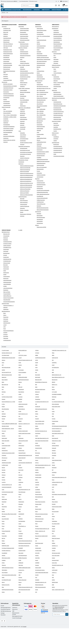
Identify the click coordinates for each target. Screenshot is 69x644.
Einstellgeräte (21, 163)
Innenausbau (40, 177)
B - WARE (21, 234)
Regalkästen (6, 294)
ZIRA (20, 608)
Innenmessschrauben (25, 46)
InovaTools (54, 464)
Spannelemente (7, 104)
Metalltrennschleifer (41, 131)
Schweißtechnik (40, 200)
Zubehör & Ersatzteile (41, 179)
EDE (36, 410)
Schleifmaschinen (41, 206)
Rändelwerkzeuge (7, 69)
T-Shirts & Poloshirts (58, 73)
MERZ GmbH (4, 512)
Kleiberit (37, 484)
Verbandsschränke (57, 87)
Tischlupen (22, 146)
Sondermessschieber (25, 36)
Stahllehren (23, 88)
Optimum (4, 531)
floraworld (21, 424)
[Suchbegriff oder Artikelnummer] (29, 6)
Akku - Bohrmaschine (41, 95)
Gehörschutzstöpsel (58, 94)
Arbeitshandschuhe (58, 102)
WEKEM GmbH (55, 598)
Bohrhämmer (40, 127)
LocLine (20, 500)
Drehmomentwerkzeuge (42, 42)
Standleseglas (23, 142)
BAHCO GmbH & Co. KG (57, 381)
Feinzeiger (22, 50)
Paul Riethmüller (22, 536)
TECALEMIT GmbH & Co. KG (58, 579)
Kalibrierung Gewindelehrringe (27, 185)
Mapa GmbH (4, 507)
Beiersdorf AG (55, 385)
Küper (53, 493)
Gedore (38, 76)
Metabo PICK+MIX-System (42, 102)
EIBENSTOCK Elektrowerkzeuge (44, 166)
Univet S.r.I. (54, 587)
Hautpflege (56, 127)
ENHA (36, 417)
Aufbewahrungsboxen (57, 65)
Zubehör (55, 88)
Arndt (36, 373)
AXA (36, 378)
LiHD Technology (40, 181)
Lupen (20, 132)
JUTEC (53, 473)
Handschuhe (55, 100)
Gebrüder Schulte (6, 433)
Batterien (39, 70)
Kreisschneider (7, 63)
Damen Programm (56, 67)
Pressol (20, 545)
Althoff (37, 368)
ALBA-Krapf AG (55, 363)
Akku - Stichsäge (40, 117)
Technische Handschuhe (59, 116)
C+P (3, 400)
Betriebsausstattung (6, 316)
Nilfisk (53, 522)
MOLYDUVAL (4, 519)
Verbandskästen (57, 85)
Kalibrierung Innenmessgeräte (27, 194)
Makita (53, 505)
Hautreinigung (57, 125)
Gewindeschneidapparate (9, 97)
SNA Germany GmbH (56, 567)
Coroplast (21, 402)
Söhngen (4, 570)
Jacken (55, 71)
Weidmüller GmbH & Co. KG (41, 598)
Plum (20, 543)
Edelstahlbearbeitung (41, 168)
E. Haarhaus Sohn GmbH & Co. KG (42, 407)
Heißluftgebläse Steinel (42, 146)
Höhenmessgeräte (24, 121)
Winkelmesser (23, 107)
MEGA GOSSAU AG (39, 510)
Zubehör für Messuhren (25, 63)
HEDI (53, 444)
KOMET (3, 489)
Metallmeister (21, 515)
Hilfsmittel (56, 81)
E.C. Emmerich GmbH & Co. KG (58, 407)
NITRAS (4, 524)
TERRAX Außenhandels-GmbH (25, 582)
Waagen (22, 221)
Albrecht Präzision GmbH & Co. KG (26, 366)
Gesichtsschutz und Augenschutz (59, 98)
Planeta (54, 540)
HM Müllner (38, 454)
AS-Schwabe (21, 376)
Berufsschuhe (56, 145)
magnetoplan (38, 505)
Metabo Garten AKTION (42, 231)
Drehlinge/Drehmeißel (8, 67)
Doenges (4, 405)
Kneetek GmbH (38, 486)
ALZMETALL (54, 368)
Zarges (37, 605)
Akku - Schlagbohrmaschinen (43, 97)
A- (59, 1)
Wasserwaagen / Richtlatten (26, 223)
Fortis (3, 427)
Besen (5, 318)
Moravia (20, 519)
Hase (20, 444)
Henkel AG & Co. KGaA (57, 449)
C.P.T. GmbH (55, 398)
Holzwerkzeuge (40, 80)
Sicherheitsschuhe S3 (58, 152)
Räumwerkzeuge (7, 71)
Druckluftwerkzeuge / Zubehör (43, 156)
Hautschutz (56, 123)
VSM (53, 593)
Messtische (23, 158)
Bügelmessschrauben (25, 44)
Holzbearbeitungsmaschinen (43, 164)
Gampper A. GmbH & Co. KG (24, 429)
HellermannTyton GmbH (24, 449)
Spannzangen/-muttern (8, 93)
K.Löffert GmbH (5, 475)
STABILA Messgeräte (23, 572)
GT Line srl (4, 440)
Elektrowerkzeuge (39, 84)
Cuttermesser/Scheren (42, 47)
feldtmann (4, 422)
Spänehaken (6, 80)
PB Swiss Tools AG (39, 536)
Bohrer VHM (6, 34)
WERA (20, 600)
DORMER (20, 405)
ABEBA (37, 361)
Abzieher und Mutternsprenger (43, 59)
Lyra (53, 502)
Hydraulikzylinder (7, 304)
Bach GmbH (38, 381)
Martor (3, 510)
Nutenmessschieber (24, 34)
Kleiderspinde (6, 277)
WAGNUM (37, 596)
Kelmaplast (54, 479)
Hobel (38, 137)
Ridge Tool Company (56, 553)
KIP (53, 481)
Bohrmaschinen (40, 125)
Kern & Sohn (21, 481)
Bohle (3, 393)
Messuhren (22, 57)
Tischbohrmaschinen (41, 187)
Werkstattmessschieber (25, 40)
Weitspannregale (7, 267)
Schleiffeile (39, 162)
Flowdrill (37, 424)
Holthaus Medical (56, 454)
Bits (38, 40)
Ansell (53, 371)
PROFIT (54, 545)
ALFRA (37, 366)
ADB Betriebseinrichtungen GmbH (9, 363)
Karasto (54, 475)
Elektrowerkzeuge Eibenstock (42, 415)
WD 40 (3, 598)
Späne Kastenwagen (8, 285)
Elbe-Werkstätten (6, 415)
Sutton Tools (55, 577)
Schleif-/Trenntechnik (6, 110)
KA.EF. (20, 475)
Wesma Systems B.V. (40, 600)
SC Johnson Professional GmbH (9, 562)
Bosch (53, 393)
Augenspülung (57, 77)
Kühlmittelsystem (7, 327)
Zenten (3, 608)
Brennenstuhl (21, 395)
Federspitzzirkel (24, 119)
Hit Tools (54, 452)
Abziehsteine (6, 144)
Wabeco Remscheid (23, 596)
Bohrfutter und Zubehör (8, 85)
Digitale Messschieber (25, 30)
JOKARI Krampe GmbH (7, 473)
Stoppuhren (23, 217)
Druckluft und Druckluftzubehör (43, 195)
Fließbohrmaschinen (41, 204)
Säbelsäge (39, 135)
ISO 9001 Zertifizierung (6, 627)
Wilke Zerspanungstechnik (41, 603)
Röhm (53, 555)
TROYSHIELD (5, 584)
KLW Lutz (20, 486)
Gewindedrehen (7, 57)
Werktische (6, 242)
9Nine (53, 359)
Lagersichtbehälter (7, 289)
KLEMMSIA (54, 484)
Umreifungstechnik (7, 345)
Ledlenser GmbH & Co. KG (58, 495)
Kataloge (3, 629)
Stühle (5, 275)
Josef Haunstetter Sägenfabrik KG (26, 473)
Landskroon (21, 495)
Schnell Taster (23, 61)
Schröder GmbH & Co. (6, 565)
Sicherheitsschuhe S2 (58, 150)
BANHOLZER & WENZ (23, 383)
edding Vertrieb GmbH (23, 410)
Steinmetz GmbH (56, 575)
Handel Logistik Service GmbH (25, 442)
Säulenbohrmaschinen (42, 189)
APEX (20, 373)
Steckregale (6, 256)
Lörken (37, 500)
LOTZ (53, 500)
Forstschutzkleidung (58, 38)
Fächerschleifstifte (7, 116)
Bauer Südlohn (5, 385)
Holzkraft (4, 457)
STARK (20, 575)
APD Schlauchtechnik (6, 373)
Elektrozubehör (40, 28)
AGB (13, 627)
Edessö (3, 412)
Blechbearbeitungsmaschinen (43, 212)
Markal (20, 507)
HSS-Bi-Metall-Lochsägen (9, 134)
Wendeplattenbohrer (8, 65)
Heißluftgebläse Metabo (42, 143)
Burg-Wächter (21, 398)
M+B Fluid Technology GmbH (8, 505)
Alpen (3, 368)
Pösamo (54, 543)
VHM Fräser (6, 49)
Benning (20, 388)
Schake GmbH (38, 562)
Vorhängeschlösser (41, 74)
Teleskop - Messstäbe (25, 219)
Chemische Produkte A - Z (9, 310)
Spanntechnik (5, 84)
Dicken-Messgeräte (24, 209)
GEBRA (53, 429)
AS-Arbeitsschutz (56, 373)
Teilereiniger (6, 343)
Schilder (5, 290)
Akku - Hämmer (40, 100)
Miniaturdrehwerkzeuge (8, 55)
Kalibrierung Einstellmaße (26, 171)
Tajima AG (4, 579)
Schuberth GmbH (22, 565)
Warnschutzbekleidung (58, 48)
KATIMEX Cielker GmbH (40, 479)
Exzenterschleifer (41, 139)
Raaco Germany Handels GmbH (42, 550)
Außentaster (23, 113)
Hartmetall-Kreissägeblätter (9, 132)
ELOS (3, 417)
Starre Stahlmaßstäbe (25, 101)
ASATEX (4, 376)
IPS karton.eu (5, 466)
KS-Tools (4, 493)
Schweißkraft (5, 567)
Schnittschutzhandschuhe (59, 112)
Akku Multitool (40, 108)
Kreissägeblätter (7, 130)
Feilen (5, 112)
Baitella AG (4, 383)
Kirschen (4, 484)
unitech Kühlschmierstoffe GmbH (42, 587)
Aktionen (37, 229)
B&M (53, 378)
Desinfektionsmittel (58, 129)
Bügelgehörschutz (57, 92)
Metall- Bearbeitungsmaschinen (44, 199)
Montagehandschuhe (58, 110)
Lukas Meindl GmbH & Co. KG (25, 502)
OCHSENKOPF (22, 527)
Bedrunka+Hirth (7, 238)
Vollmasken (56, 63)
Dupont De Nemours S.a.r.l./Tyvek (9, 407)
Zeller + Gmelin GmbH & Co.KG (59, 605)
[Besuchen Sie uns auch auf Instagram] (5, 637)
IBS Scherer (38, 462)
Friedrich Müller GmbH (40, 427)
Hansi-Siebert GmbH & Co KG (58, 442)
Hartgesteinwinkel (24, 150)
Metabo (54, 512)
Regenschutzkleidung (58, 44)
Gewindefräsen (7, 59)
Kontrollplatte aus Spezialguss (27, 154)
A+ (56, 1)
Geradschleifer (40, 129)
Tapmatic (37, 579)
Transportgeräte (7, 281)
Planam (37, 540)
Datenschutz (15, 625)
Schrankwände (6, 240)
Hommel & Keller (39, 457)
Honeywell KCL (5, 459)
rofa (36, 555)
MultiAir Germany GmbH (57, 519)
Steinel (37, 575)
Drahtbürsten (6, 126)
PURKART (21, 550)
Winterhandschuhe (58, 117)
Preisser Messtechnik (6, 545)
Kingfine (37, 481)
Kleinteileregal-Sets (8, 263)
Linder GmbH (55, 498)
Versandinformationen (6, 625)
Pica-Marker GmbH (56, 538)
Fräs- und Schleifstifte (8, 114)
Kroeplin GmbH (39, 489)
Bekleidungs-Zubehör (58, 34)
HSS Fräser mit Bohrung (8, 45)
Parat (53, 533)
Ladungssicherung (7, 108)
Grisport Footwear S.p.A (57, 437)
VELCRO (37, 589)
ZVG (36, 608)
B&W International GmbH (7, 381)
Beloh (3, 388)
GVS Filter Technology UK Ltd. (42, 440)
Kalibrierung (21, 165)
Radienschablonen (24, 84)
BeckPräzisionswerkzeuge (24, 385)
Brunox (53, 395)
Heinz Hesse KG (55, 447)
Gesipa (37, 433)
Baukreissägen (40, 220)
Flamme (4, 424)
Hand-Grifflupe (23, 136)
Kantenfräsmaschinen (41, 158)
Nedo (20, 522)
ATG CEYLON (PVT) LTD (7, 378)
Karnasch (20, 479)
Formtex (54, 424)
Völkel (3, 593)
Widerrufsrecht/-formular (16, 629)
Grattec (20, 437)
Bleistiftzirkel (23, 115)
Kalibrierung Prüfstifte (25, 200)
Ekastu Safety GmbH (56, 412)
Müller (37, 519)
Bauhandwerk (40, 78)
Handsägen (6, 140)
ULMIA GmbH (55, 584)
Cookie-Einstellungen (17, 634)
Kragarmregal (6, 273)
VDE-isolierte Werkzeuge (42, 64)
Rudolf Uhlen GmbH (39, 558)
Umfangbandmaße (24, 103)
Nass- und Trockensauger (42, 172)
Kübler (20, 493)
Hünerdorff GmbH (22, 462)
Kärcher (3, 479)
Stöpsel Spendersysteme (59, 96)
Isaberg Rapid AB (22, 466)
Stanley (54, 572)
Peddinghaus (55, 536)
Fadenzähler (23, 134)
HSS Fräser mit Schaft (8, 47)
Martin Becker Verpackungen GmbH (59, 507)
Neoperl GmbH (38, 522)
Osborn (54, 531)
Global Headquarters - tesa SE (8, 437)
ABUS (53, 361)
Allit (53, 366)
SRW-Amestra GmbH (6, 572)
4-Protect (37, 359)
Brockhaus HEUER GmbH (40, 395)
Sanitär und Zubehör (41, 82)
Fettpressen (6, 323)
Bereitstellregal (7, 258)
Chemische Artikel (6, 308)
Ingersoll (37, 464)
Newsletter (3, 631)
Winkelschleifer (40, 87)
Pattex (3, 536)
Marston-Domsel (39, 507)
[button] (56, 6)
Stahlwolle (6, 148)
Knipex (53, 486)
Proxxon (37, 548)
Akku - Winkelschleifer (42, 119)
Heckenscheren (40, 228)
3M (19, 359)
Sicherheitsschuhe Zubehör (59, 156)
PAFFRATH (21, 533)
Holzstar (20, 457)
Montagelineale (23, 98)
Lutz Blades (38, 502)
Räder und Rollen (7, 296)
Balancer (39, 144)
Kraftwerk (21, 489)
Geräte (55, 57)
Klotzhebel (39, 53)
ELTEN (20, 417)
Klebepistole (40, 148)
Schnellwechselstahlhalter (9, 98)
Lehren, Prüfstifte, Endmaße (25, 65)
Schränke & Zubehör (8, 248)
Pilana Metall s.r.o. (22, 540)
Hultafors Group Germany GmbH (9, 462)
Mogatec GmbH (38, 517)
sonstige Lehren (23, 86)
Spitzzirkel (22, 127)
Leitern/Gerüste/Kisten (8, 292)
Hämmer (39, 45)
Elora (53, 415)
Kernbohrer (6, 78)
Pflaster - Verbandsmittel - (59, 83)
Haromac (4, 444)
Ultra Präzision (5, 587)
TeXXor (54, 582)
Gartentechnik (38, 216)
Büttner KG (38, 398)
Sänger (37, 560)
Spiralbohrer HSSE (7, 32)
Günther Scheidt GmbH (23, 440)
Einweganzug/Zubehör (58, 36)
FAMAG (37, 420)
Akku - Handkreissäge (41, 113)
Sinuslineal (22, 99)
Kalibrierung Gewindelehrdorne (27, 183)
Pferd (36, 538)
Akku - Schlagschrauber (42, 98)
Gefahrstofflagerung (8, 300)
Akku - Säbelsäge (40, 115)
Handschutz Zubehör (58, 119)
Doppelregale (6, 254)
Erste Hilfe (54, 75)
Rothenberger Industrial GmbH (25, 558)
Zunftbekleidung (57, 50)
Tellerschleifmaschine (42, 208)
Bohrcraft (21, 393)
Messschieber (21, 27)
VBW (20, 589)
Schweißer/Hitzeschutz (59, 114)
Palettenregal (6, 271)
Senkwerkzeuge (7, 42)
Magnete (5, 102)
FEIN (53, 420)
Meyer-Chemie (55, 515)
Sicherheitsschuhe (56, 143)
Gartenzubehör (40, 226)
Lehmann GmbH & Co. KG (7, 498)
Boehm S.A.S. (55, 390)
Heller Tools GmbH (6, 449)
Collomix (37, 400)
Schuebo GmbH (39, 565)
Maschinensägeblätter (8, 138)
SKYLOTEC (37, 567)
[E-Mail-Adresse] (59, 630)
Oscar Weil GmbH (6, 533)
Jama (53, 466)
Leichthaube (56, 61)
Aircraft (20, 363)
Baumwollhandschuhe (58, 104)
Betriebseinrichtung (6, 236)
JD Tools (20, 470)
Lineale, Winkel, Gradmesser (25, 90)
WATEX (53, 596)
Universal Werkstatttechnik (43, 202)
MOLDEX (54, 517)
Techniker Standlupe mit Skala (26, 144)
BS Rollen (4, 398)
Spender (55, 131)
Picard (3, 540)
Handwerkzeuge (39, 27)
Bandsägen (39, 210)
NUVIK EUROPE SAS (23, 355)
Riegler (3, 555)
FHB (53, 422)
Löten (5, 331)
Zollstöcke (22, 225)
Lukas (3, 502)
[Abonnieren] (67, 630)
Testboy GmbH (38, 582)
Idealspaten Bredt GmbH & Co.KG (26, 464)
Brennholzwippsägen (41, 222)
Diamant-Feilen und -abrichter (10, 146)
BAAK (20, 381)
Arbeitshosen (56, 30)
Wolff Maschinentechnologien (8, 605)
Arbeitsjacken (56, 32)
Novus (37, 524)
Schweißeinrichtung (8, 252)
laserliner (37, 495)
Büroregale (6, 269)
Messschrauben (22, 42)
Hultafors (54, 459)
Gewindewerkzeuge (8, 40)
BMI (36, 390)
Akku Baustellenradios (42, 104)
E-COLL (3, 410)
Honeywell (54, 457)
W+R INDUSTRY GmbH (7, 596)
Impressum (15, 623)
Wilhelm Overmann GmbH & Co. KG (26, 603)
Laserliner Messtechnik (25, 215)
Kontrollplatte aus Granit (25, 152)
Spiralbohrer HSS (7, 30)
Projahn (3, 548)
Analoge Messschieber (25, 28)
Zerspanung (4, 28)
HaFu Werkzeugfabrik (56, 440)
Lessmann (37, 498)
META (36, 512)
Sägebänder (6, 128)
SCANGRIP (21, 562)
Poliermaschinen (40, 185)
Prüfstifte (22, 82)
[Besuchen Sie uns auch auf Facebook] (2, 637)
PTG (53, 548)
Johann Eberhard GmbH (57, 470)
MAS (19, 510)
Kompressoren (40, 154)
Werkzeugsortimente (41, 68)
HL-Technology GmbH (6, 454)
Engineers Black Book (8, 82)
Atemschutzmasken (58, 54)
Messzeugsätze (23, 32)
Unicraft (20, 587)
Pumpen (39, 175)
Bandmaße (22, 207)
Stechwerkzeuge (7, 61)
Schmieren (6, 339)
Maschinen (38, 183)
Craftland (37, 402)
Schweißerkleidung (58, 46)
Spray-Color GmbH (56, 570)
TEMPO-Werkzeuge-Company (8, 582)
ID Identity (4, 464)
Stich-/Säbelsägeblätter (8, 136)
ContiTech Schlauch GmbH (7, 402)
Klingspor (4, 486)
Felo (19, 422)
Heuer (3, 452)
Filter (55, 56)
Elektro (5, 319)
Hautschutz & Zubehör (57, 121)
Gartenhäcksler (40, 224)
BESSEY (54, 388)
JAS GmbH (4, 470)
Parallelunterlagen (24, 80)
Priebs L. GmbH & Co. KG (40, 545)
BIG (19, 390)
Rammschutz (6, 283)
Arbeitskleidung (55, 28)
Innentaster (23, 123)
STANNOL (4, 575)
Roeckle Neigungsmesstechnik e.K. (26, 555)
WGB (53, 600)
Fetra (36, 422)
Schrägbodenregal (7, 265)
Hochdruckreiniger (41, 170)
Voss (36, 593)
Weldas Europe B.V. (6, 600)
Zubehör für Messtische (25, 159)
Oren (20, 531)
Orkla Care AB (38, 531)
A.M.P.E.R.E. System (23, 361)
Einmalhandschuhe (58, 108)
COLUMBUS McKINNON (57, 400)
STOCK (3, 577)
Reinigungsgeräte (40, 173)
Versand (25, 642)
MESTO (20, 512)
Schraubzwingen (7, 106)
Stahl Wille (37, 572)
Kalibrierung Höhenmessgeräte (27, 192)
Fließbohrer (6, 36)
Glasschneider (40, 55)
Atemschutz (55, 52)
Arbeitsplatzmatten (7, 287)
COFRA (20, 400)
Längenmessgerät (24, 213)
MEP (53, 510)
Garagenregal (6, 261)
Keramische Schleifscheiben (9, 142)
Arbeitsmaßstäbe (24, 92)
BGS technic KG (5, 390)
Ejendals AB (38, 412)
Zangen (38, 43)
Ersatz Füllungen (57, 79)
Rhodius (37, 553)
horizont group (22, 459)
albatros (4, 366)
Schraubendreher (40, 34)
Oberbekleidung (57, 42)
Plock (3, 543)
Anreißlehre (23, 111)
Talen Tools (21, 579)
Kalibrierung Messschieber (26, 196)
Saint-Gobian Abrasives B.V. (24, 560)
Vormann (20, 593)
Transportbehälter (7, 298)
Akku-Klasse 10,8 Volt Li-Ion (43, 89)
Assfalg (37, 376)
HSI (36, 459)
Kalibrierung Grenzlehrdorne (26, 187)
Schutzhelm (56, 139)
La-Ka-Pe (4, 495)
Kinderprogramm (56, 133)
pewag (20, 538)
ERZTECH (4, 420)
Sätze (21, 59)
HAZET (37, 444)
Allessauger (39, 150)
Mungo (3, 522)
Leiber (20, 498)
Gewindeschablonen (24, 76)
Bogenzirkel (23, 117)
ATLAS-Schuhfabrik (23, 378)
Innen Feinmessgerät (25, 54)
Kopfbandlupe (23, 138)
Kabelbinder (6, 325)
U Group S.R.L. (22, 584)
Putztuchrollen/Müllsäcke (9, 335)
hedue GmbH (5, 447)
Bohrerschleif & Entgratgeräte (43, 214)
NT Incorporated (55, 524)
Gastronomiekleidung (58, 40)
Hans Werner (38, 442)
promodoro (21, 548)
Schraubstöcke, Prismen (24, 161)
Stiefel (55, 154)
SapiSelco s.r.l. (55, 560)
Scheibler (54, 562)
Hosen (55, 69)
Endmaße (22, 67)
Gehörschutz (55, 90)
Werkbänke (6, 244)
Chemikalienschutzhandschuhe (60, 106)
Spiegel (5, 279)
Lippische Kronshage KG (7, 500)
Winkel (22, 105)
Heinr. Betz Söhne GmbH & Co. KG (42, 447)
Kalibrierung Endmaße (25, 174)
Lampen (5, 329)
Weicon (20, 598)
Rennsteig (21, 553)
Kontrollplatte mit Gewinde (26, 156)
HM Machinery (22, 454)
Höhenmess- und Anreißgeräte (25, 109)
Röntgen (4, 558)
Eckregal (5, 260)
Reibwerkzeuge (7, 43)
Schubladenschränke (8, 246)
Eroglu (53, 417)
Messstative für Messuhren (26, 56)
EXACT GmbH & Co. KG (23, 420)
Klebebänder (6, 314)
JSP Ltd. (37, 473)
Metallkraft (4, 515)
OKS (53, 527)
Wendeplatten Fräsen (8, 51)
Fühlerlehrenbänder (24, 71)
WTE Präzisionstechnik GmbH (25, 605)
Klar (19, 484)
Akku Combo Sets (40, 106)
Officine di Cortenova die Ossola (42, 527)
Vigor (38, 72)
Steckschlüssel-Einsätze (42, 30)
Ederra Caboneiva (56, 410)
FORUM (20, 427)
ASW (53, 376)
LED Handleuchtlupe (24, 140)
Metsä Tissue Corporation (41, 515)
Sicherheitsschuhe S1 (58, 146)
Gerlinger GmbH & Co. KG (7, 359)
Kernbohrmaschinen (41, 160)
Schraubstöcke (7, 100)
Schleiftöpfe (6, 125)
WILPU (53, 603)
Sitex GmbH (21, 567)
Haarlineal (22, 96)
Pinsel (5, 333)
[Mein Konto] (59, 6)
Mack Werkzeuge (22, 505)
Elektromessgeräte (24, 211)
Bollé (36, 393)
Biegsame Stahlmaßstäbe (25, 94)
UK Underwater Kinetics (40, 584)
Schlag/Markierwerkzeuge (42, 57)
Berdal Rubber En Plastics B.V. (42, 388)
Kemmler (4, 481)
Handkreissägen (40, 133)
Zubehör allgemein (7, 250)
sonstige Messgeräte (23, 205)
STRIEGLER (21, 577)
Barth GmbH (38, 383)
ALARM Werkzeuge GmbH (41, 363)
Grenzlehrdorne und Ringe (26, 78)
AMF (3, 371)
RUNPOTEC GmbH (6, 560)
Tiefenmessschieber (24, 38)
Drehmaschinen (40, 193)
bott (3, 395)
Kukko (37, 493)
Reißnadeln (23, 125)
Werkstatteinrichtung (41, 66)
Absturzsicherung (56, 27)
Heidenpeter (21, 447)
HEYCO (20, 452)
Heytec (37, 452)
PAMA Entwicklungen (40, 533)
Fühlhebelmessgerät (24, 52)
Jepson (37, 470)
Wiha (3, 603)
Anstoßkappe (56, 137)
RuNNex (54, 558)
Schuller (54, 565)
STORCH (37, 355)
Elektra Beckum (22, 415)
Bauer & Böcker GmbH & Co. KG (59, 383)
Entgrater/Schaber (41, 49)
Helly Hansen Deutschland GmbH (42, 449)
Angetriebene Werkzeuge (9, 91)
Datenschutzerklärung (59, 623)
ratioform (54, 550)
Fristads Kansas (55, 427)
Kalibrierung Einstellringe (25, 173)
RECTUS (4, 553)
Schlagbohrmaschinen (41, 123)
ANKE (36, 371)
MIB (3, 517)
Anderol (20, 371)
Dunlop (53, 405)
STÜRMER (37, 577)
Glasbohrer (6, 38)
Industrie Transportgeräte (9, 302)
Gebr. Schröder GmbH (40, 429)
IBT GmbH (54, 462)
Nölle (20, 524)
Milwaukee (39, 85)
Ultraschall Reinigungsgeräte (9, 306)
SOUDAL (37, 570)
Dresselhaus (38, 405)
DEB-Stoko (54, 402)
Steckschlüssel (40, 32)
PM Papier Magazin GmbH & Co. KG (43, 543)
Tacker (38, 51)
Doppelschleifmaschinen (42, 152)
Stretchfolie (6, 341)
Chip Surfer (6, 76)
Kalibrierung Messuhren (25, 198)
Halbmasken (56, 59)
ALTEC (20, 368)
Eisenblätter (21, 412)
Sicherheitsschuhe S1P (58, 148)
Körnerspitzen (6, 95)
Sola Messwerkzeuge (23, 570)
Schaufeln (5, 337)
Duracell (20, 407)
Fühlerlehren (23, 69)
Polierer (38, 141)
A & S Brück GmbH (6, 361)
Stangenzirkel (23, 129)
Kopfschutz (54, 135)
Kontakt (2, 621)
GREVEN (37, 437)
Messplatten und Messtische (25, 148)
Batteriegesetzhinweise (17, 632)
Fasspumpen (6, 321)
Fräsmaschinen (40, 191)
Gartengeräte (40, 121)
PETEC (3, 538)
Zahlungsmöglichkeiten (6, 623)
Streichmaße (23, 130)
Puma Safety (4, 550)
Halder (3, 442)
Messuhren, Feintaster (23, 48)
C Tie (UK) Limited (6, 355)
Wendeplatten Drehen (8, 53)
